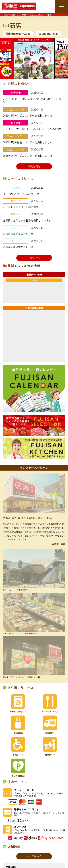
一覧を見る (34, 166)
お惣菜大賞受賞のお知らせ (18, 234)
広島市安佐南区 (36, 15)
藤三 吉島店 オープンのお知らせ (21, 194)
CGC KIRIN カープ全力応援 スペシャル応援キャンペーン (33, 100)
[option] (34, 58)
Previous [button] (5, 59)
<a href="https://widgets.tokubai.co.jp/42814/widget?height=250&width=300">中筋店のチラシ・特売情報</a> (34, 335)
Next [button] (63, 59)
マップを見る (34, 856)
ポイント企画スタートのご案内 (21, 207)
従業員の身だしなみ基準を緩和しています (27, 220)
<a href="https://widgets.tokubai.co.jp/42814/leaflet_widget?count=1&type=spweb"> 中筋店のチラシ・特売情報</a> (34, 290)
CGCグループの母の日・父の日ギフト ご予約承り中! (33, 129)
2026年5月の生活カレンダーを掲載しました (28, 115)
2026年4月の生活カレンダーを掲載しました (28, 142)
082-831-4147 (50, 34)
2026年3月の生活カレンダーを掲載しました (28, 156)
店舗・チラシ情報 (19, 15)
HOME (5, 15)
